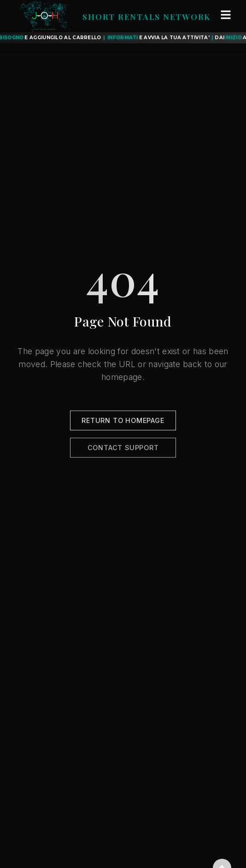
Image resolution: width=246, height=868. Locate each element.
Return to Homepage (123, 423)
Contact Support (123, 450)
